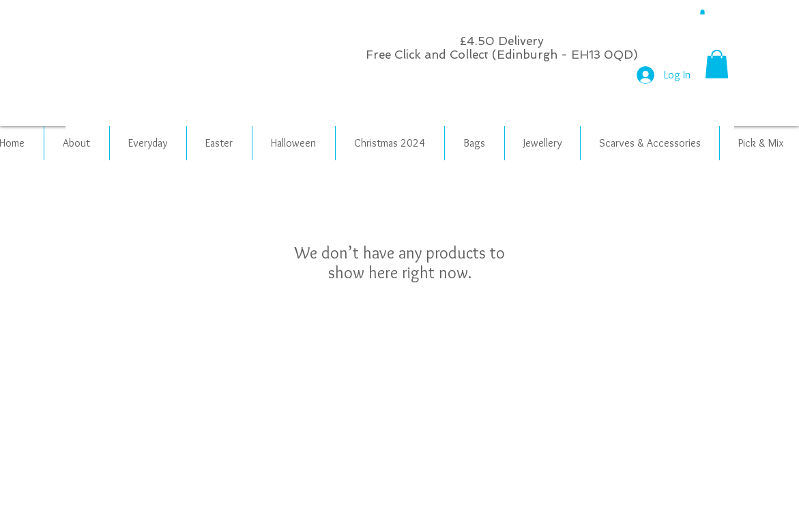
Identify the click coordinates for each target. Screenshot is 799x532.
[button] (702, 12)
